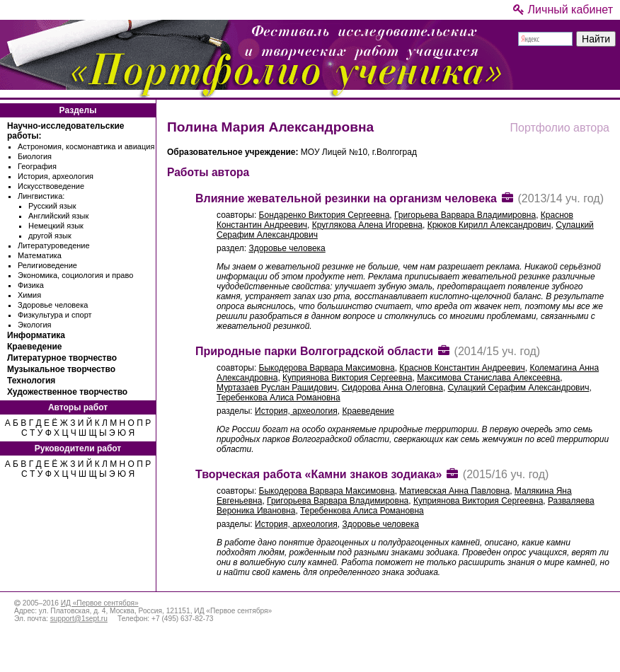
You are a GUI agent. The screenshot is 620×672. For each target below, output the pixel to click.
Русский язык (52, 206)
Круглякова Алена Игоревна (367, 225)
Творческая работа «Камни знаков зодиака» (318, 474)
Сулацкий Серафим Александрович (519, 388)
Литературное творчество (62, 358)
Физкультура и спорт (55, 315)
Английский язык (58, 216)
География (37, 166)
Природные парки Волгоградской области (314, 351)
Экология (35, 325)
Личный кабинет (563, 10)
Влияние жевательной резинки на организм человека (346, 198)
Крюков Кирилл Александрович (489, 225)
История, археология (56, 176)
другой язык (50, 236)
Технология (31, 381)
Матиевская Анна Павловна (454, 491)
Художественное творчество (67, 392)
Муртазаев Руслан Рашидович (277, 388)
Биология (35, 156)
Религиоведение (47, 265)
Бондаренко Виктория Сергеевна (325, 215)
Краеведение (34, 347)
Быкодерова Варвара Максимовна (327, 368)
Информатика (36, 335)
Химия (29, 295)
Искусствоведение (51, 186)
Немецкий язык (56, 226)
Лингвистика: (41, 196)
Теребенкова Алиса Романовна (279, 398)
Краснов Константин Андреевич (462, 368)
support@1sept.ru (79, 619)
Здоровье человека (53, 305)
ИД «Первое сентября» (100, 603)
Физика (31, 285)
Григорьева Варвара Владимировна (465, 215)
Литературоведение (54, 245)
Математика (40, 255)
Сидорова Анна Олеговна (392, 388)
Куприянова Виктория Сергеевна (347, 378)
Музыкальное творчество (61, 369)
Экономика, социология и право (75, 275)
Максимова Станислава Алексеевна (488, 378)
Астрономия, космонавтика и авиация (86, 146)
